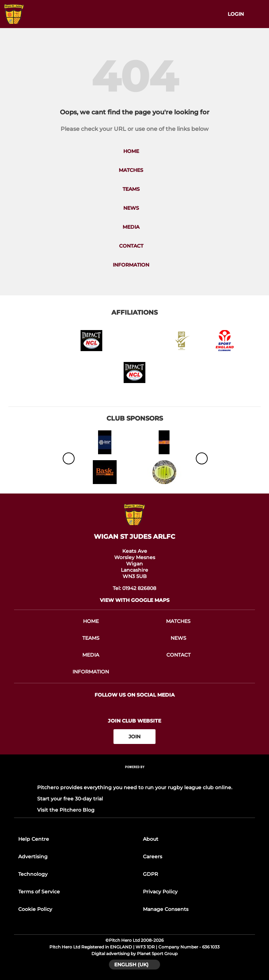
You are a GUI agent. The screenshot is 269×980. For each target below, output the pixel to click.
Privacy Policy (160, 892)
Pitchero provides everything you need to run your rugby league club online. (135, 787)
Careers (153, 857)
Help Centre (34, 839)
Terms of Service (39, 892)
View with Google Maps (135, 600)
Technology (33, 874)
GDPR (150, 874)
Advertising (33, 857)
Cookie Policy (35, 909)
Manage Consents (166, 909)
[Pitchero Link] (134, 776)
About (151, 839)
